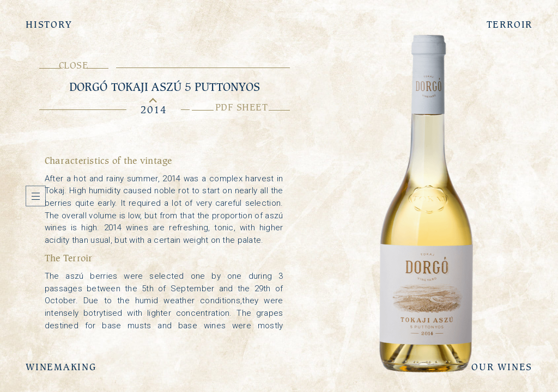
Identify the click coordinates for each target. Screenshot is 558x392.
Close (74, 65)
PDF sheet (241, 107)
